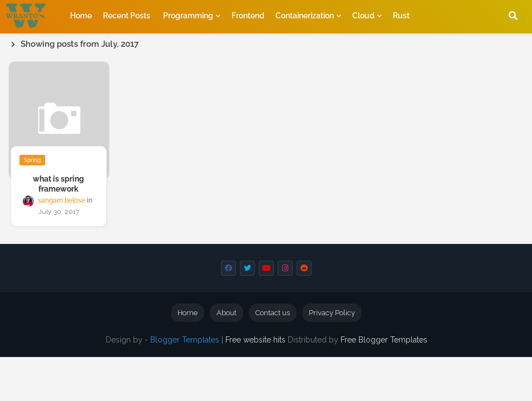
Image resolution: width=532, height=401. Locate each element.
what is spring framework (58, 184)
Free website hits (255, 340)
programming (188, 16)
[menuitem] (76, 16)
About (226, 313)
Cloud (363, 16)
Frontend (248, 16)
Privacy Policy (332, 313)
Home (76, 15)
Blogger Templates (185, 340)
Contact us (273, 313)
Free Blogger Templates (384, 340)
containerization (305, 16)
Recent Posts (127, 16)
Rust (401, 16)
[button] (513, 16)
